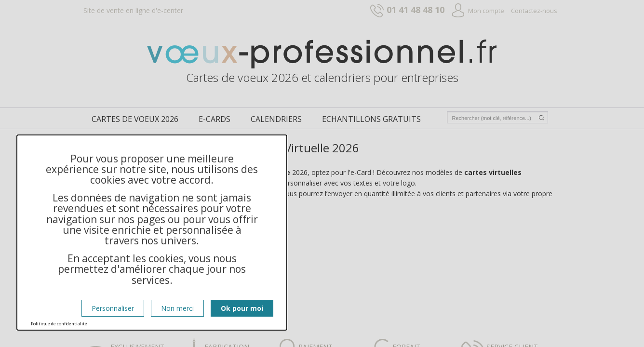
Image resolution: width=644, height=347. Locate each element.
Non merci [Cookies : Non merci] (177, 308)
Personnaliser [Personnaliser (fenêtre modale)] (113, 308)
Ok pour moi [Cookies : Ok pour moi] (242, 308)
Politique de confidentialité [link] (59, 324)
